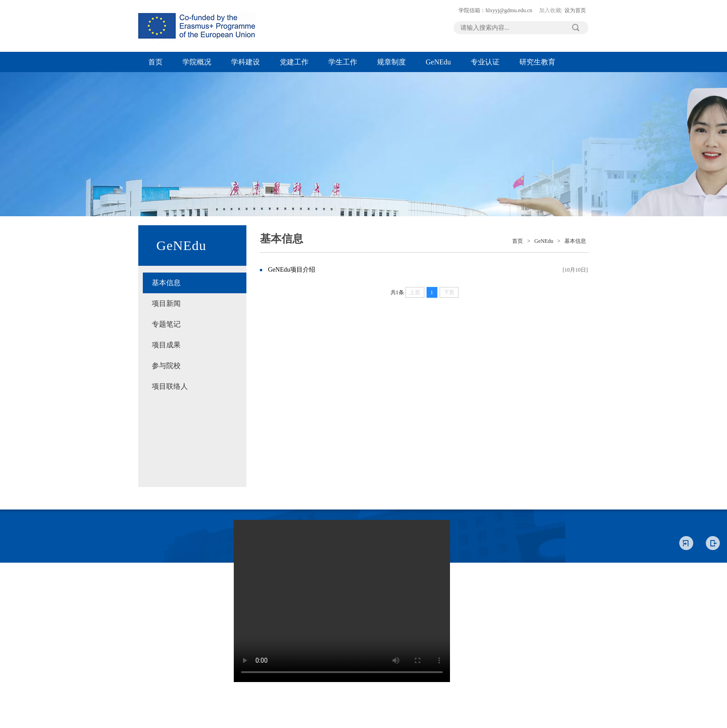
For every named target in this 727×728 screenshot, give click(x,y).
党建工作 (294, 62)
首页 (155, 62)
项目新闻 (166, 303)
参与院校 (166, 366)
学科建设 (245, 62)
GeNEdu (438, 62)
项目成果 (166, 345)
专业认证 (485, 62)
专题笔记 (166, 324)
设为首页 (575, 10)
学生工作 (343, 62)
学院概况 (197, 62)
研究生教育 (537, 62)
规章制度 (391, 62)
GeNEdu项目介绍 (292, 270)
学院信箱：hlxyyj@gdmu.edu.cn (495, 10)
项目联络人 (170, 386)
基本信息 (166, 283)
